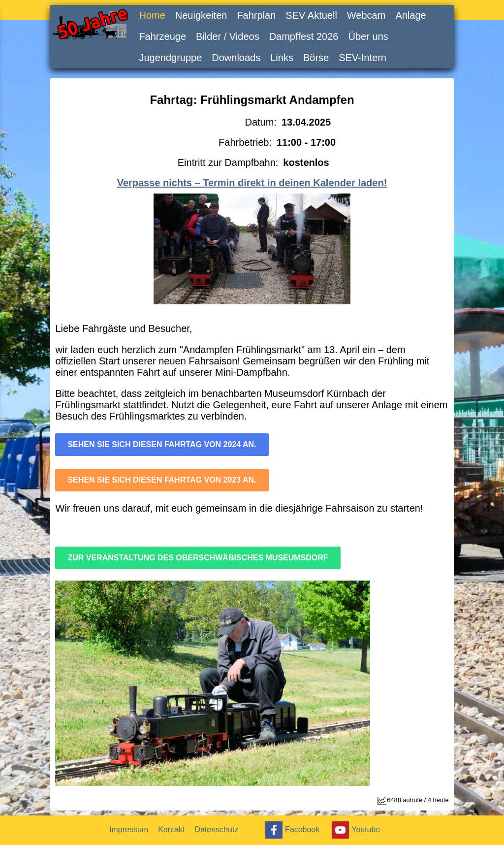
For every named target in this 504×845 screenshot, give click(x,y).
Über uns (368, 36)
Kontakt (171, 829)
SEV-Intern (362, 58)
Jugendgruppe (170, 58)
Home (152, 15)
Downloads (236, 58)
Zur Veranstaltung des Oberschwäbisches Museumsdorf (198, 558)
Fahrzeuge (162, 36)
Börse (316, 58)
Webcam (366, 15)
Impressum (129, 829)
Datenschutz (216, 829)
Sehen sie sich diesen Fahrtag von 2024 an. (162, 444)
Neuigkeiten (201, 15)
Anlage (410, 15)
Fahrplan (256, 15)
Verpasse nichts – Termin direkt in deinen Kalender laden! (252, 183)
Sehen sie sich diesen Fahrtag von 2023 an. (162, 480)
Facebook (291, 830)
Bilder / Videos (228, 36)
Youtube (355, 830)
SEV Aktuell (311, 15)
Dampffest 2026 (304, 36)
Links (282, 58)
